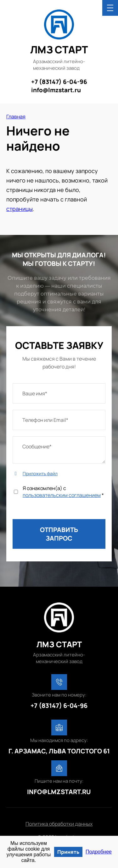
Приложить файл (40, 473)
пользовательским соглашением (62, 495)
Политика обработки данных (59, 824)
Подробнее (99, 852)
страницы (20, 209)
